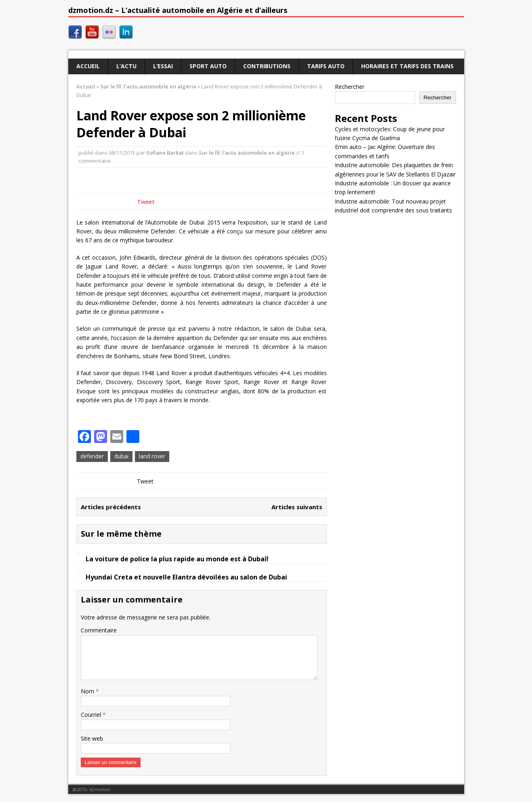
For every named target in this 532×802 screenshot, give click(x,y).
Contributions (267, 66)
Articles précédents (111, 507)
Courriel (92, 715)
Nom (88, 691)
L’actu (126, 66)
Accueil (88, 66)
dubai (121, 456)
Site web (92, 738)
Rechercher (350, 87)
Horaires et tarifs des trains (407, 66)
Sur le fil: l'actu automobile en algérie (247, 153)
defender (92, 456)
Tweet (146, 202)
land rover (152, 456)
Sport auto (208, 66)
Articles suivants (297, 507)
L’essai (163, 66)
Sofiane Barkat (165, 153)
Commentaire (99, 630)
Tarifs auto (326, 66)
